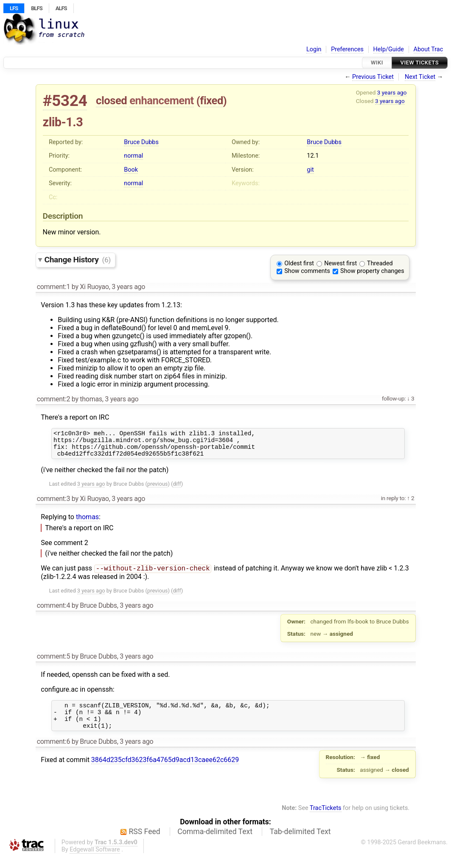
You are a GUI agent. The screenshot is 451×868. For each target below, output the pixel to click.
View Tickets (420, 63)
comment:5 (53, 662)
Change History (78, 260)
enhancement (162, 100)
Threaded (380, 263)
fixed (211, 100)
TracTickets (326, 819)
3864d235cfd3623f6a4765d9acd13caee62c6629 (165, 771)
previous (157, 489)
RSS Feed (145, 843)
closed (111, 100)
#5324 (65, 101)
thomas (87, 522)
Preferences (347, 49)
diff (177, 489)
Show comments (307, 271)
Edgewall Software (95, 861)
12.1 (313, 156)
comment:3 (53, 504)
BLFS (36, 8)
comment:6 (53, 753)
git (310, 170)
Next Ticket (420, 77)
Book (131, 170)
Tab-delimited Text (300, 843)
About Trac (429, 49)
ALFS (61, 8)
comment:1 (53, 287)
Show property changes (372, 271)
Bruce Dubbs (141, 142)
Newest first (340, 263)
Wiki (377, 63)
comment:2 (53, 399)
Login (314, 49)
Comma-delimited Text (215, 843)
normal (133, 156)
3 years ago (392, 92)
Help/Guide (389, 49)
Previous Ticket (373, 77)
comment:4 (53, 611)
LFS (14, 8)
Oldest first (299, 263)
